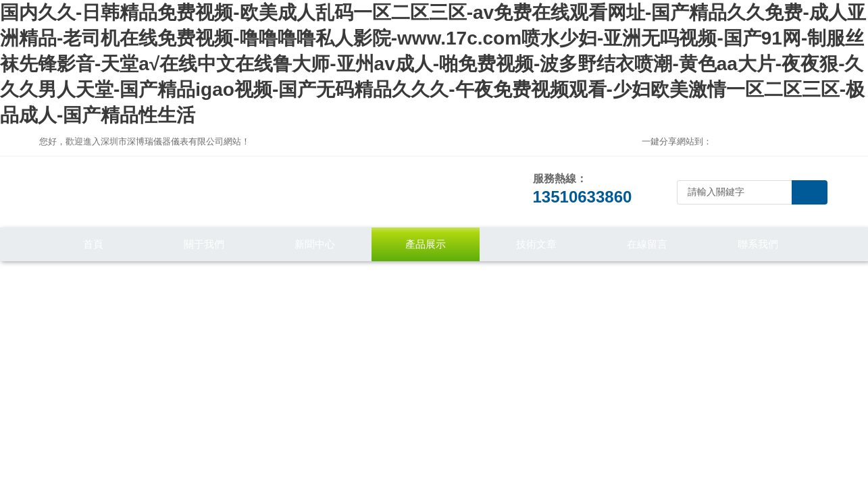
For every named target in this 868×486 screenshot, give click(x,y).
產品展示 (426, 244)
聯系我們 (758, 244)
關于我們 (204, 244)
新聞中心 (315, 244)
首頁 (93, 244)
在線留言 (647, 244)
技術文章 (536, 244)
